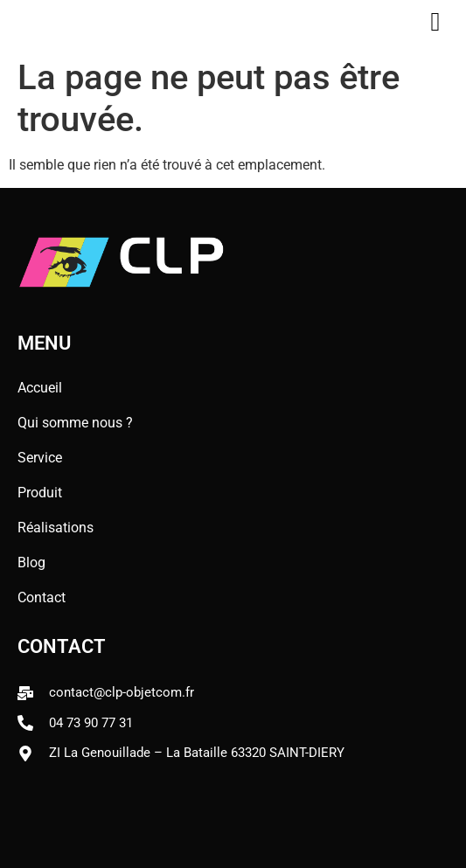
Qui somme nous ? (75, 423)
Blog (36, 563)
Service (44, 458)
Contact (42, 597)
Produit (40, 493)
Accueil (40, 388)
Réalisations (56, 528)
